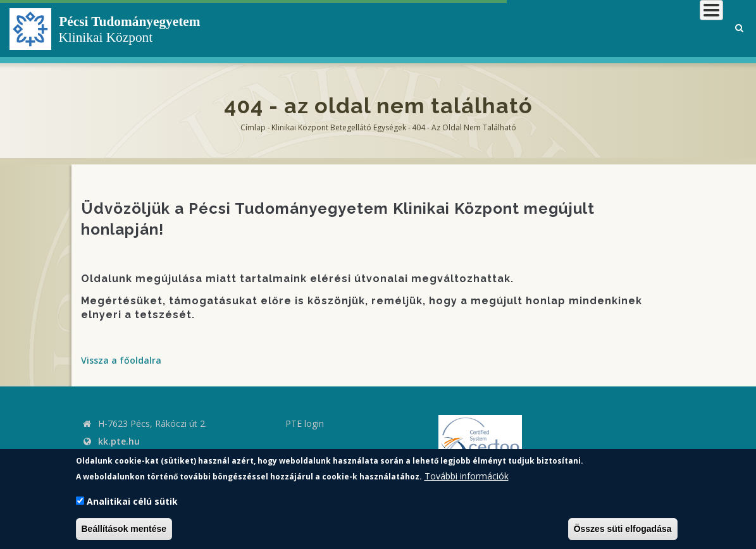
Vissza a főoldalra (121, 360)
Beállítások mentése (124, 529)
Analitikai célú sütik (132, 501)
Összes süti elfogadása (623, 529)
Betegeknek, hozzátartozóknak (532, 28)
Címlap (253, 127)
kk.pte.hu (119, 441)
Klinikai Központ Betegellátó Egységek (339, 127)
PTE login (305, 423)
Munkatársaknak (672, 28)
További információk (467, 476)
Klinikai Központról (385, 28)
